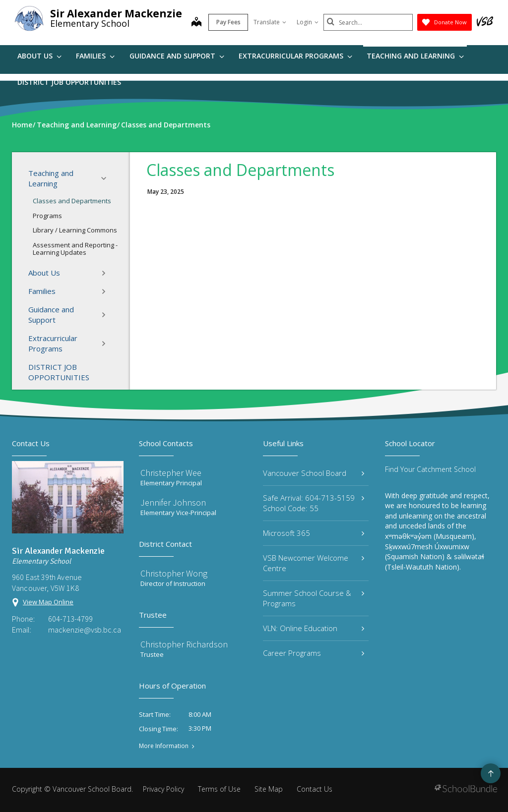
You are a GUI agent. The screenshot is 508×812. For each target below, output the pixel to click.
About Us (39, 56)
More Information (164, 746)
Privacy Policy (163, 789)
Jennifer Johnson (173, 502)
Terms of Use (219, 789)
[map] (196, 23)
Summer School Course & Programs (314, 598)
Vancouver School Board (314, 473)
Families (95, 56)
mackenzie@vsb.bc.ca (85, 630)
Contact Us (315, 789)
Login (308, 22)
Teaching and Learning (415, 56)
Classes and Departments (72, 201)
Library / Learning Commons (75, 230)
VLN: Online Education (314, 628)
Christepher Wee (171, 473)
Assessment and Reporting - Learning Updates (75, 249)
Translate (270, 22)
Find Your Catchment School (430, 469)
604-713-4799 (70, 619)
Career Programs (314, 653)
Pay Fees (228, 22)
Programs (47, 216)
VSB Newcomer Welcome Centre (314, 563)
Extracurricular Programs (295, 56)
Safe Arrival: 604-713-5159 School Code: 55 (314, 503)
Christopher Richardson (184, 644)
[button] (107, 178)
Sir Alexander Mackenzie (116, 13)
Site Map (269, 789)
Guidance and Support (177, 56)
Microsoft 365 (314, 533)
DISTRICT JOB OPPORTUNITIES (69, 82)
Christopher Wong (174, 573)
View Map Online (48, 602)
